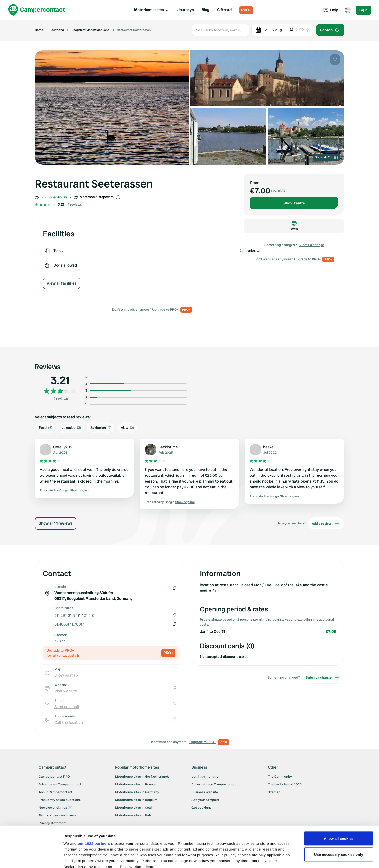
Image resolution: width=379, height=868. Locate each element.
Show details (75, 858)
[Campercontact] (37, 10)
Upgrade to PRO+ (165, 309)
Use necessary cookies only (339, 816)
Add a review (326, 523)
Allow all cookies (339, 800)
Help (331, 10)
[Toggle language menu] (348, 10)
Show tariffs (294, 203)
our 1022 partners (94, 805)
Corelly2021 (63, 447)
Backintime (168, 447)
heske (268, 447)
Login (363, 10)
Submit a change (311, 245)
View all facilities (62, 283)
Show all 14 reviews (56, 523)
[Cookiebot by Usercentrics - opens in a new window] (31, 859)
